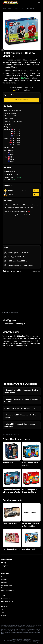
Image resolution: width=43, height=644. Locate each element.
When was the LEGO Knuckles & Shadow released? (20, 416)
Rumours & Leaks (7, 585)
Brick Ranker (7, 559)
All (2, 610)
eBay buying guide (7, 602)
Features (4, 588)
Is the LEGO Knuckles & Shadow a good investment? (20, 425)
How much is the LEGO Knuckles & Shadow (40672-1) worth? (21, 391)
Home (4, 8)
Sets (3, 613)
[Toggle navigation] (39, 2)
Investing (4, 580)
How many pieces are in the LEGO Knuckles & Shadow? (21, 400)
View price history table (11, 312)
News (3, 577)
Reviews (4, 582)
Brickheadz (18, 8)
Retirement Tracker (7, 599)
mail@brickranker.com (8, 566)
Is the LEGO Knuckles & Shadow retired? (21, 408)
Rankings (11, 8)
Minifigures (5, 615)
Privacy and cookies (7, 591)
